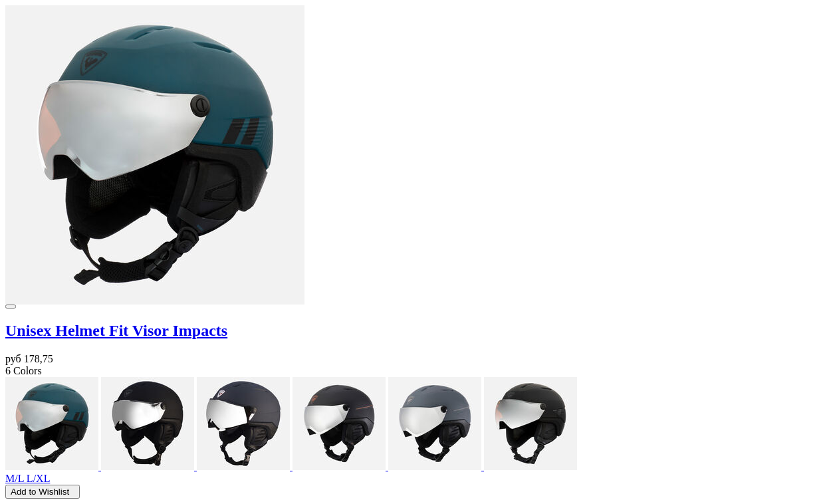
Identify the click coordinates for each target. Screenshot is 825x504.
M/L (16, 478)
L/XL (39, 478)
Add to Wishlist (43, 492)
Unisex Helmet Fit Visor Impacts (116, 330)
